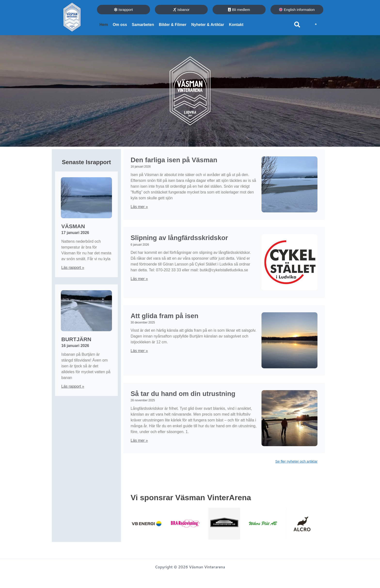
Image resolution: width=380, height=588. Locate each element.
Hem (104, 25)
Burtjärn (72, 339)
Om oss (120, 25)
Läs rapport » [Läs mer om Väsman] (73, 268)
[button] (297, 24)
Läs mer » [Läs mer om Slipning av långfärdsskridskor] (139, 289)
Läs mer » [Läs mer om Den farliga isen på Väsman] (139, 209)
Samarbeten (143, 25)
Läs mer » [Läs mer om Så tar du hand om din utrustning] (139, 452)
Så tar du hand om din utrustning (176, 401)
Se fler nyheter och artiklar (295, 471)
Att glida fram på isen (175, 318)
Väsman (70, 227)
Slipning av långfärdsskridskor (170, 243)
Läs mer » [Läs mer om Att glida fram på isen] (139, 354)
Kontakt (236, 25)
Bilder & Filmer (173, 25)
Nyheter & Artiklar (208, 25)
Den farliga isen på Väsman (187, 161)
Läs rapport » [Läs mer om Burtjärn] (73, 386)
